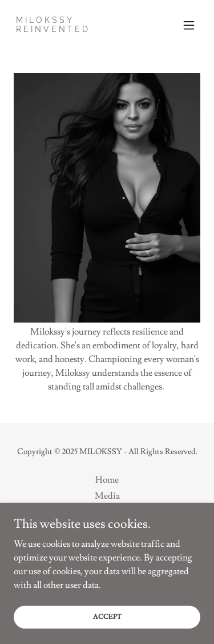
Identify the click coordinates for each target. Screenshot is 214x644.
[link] (53, 29)
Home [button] (107, 480)
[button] (189, 25)
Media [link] (107, 496)
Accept (107, 617)
